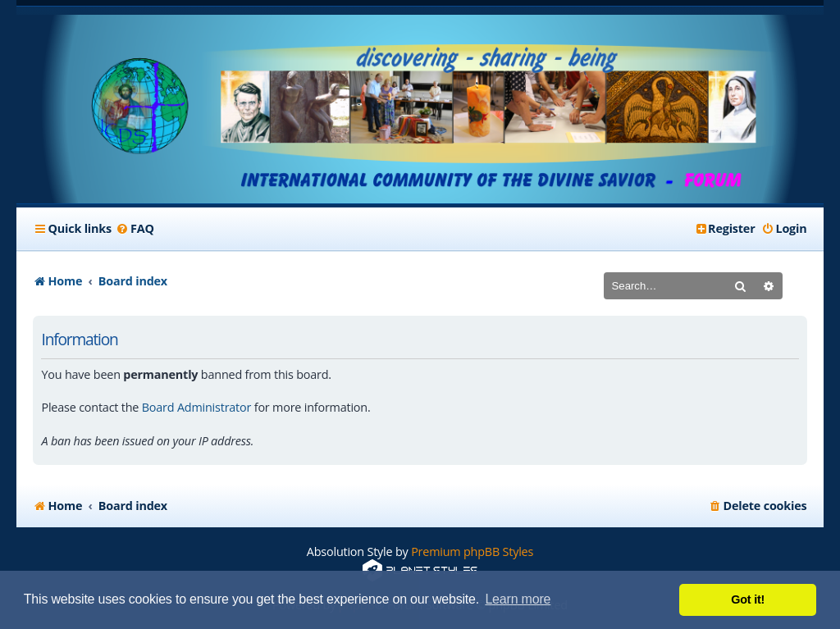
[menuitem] (135, 229)
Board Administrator (196, 407)
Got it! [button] (748, 599)
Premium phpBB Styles (472, 552)
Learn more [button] (518, 599)
